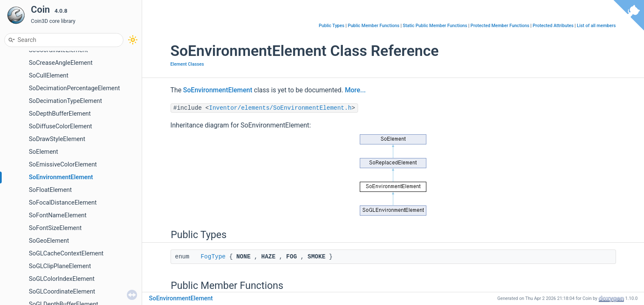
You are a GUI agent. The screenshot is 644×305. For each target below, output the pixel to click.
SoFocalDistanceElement (63, 203)
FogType (213, 257)
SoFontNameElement (58, 215)
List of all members (596, 26)
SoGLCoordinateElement (62, 292)
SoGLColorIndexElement (62, 279)
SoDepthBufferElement (60, 114)
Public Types (332, 26)
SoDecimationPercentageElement (74, 88)
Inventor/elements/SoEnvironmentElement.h (280, 108)
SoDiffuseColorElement (60, 126)
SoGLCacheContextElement (66, 254)
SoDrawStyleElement (57, 139)
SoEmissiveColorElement (63, 165)
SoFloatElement (50, 190)
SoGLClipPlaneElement (60, 266)
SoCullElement (49, 76)
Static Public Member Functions (435, 26)
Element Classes (187, 64)
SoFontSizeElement (55, 228)
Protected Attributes (553, 26)
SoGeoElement (49, 241)
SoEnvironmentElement (61, 177)
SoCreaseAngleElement (61, 63)
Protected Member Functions (500, 26)
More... (355, 90)
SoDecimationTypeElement (65, 101)
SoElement (43, 152)
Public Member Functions (374, 26)
